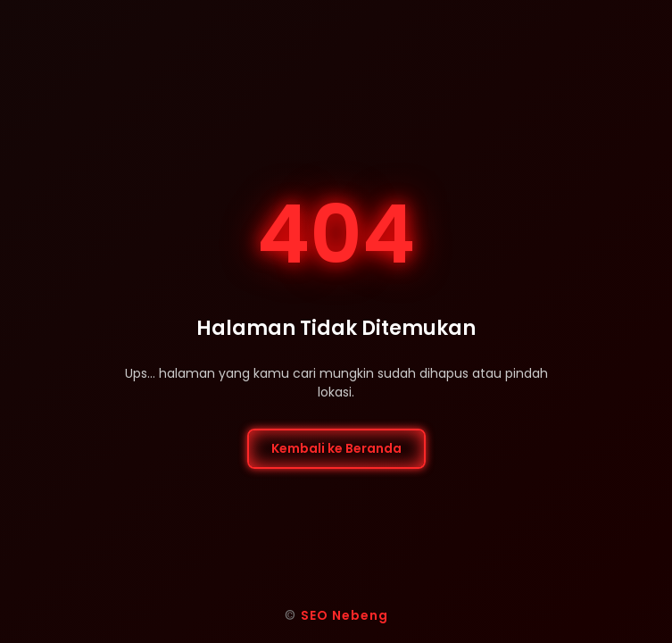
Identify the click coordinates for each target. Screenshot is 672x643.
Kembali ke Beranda (336, 448)
